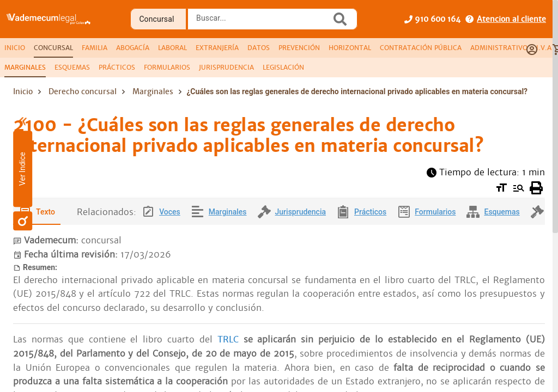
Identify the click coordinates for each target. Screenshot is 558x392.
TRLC (231, 339)
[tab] (15, 48)
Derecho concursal (83, 91)
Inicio (23, 91)
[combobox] (262, 22)
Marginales (153, 91)
